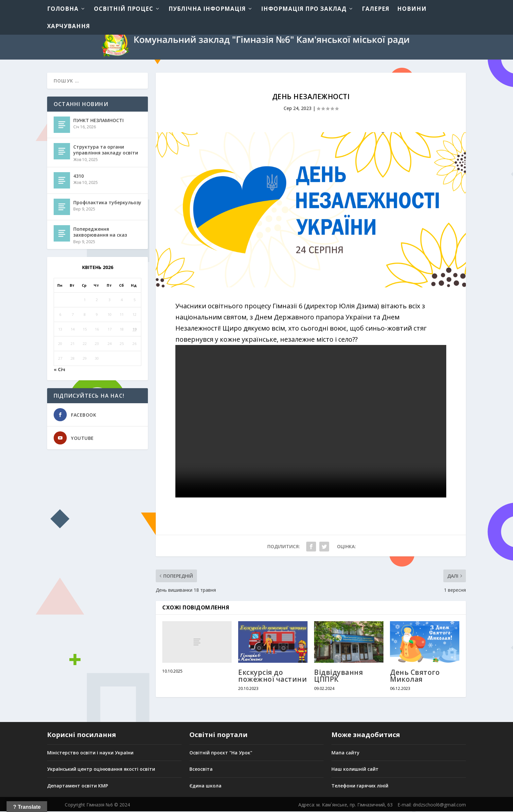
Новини (412, 9)
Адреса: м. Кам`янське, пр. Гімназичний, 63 (345, 805)
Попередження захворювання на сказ (100, 233)
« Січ (59, 370)
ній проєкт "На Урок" (227, 753)
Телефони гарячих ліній (360, 786)
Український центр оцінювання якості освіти (101, 770)
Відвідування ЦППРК (338, 676)
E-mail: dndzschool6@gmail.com (432, 805)
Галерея (376, 9)
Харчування (69, 26)
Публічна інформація (207, 9)
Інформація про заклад (304, 9)
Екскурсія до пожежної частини (273, 676)
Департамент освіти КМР (78, 786)
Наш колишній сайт (355, 770)
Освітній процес (124, 9)
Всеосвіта (201, 770)
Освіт (196, 753)
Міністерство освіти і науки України (90, 753)
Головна (63, 9)
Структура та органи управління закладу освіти (106, 150)
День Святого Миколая (415, 676)
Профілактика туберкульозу (107, 203)
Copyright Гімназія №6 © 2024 (97, 805)
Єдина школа (205, 786)
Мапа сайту (345, 753)
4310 (79, 177)
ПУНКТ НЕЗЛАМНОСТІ (98, 121)
